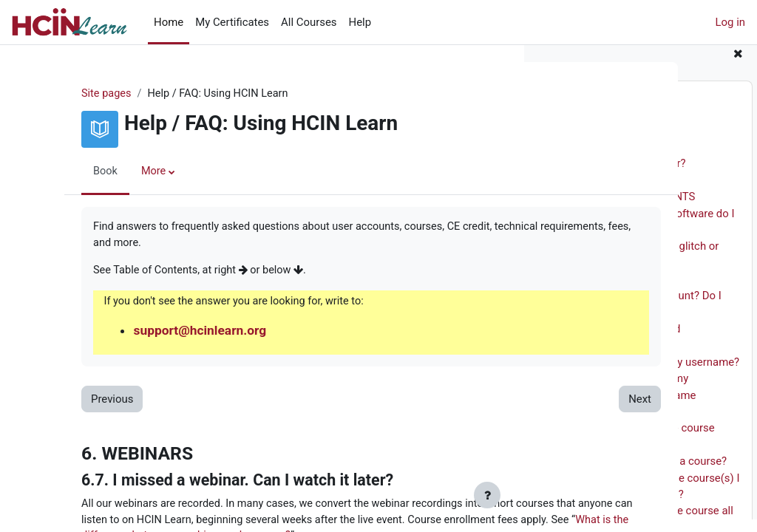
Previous (83, 402)
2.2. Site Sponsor (612, 193)
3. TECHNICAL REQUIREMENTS (618, 209)
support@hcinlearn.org (173, 333)
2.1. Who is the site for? (628, 177)
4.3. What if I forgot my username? (655, 375)
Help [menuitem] (360, 22)
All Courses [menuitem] (309, 22)
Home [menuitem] (169, 22)
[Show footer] (487, 495)
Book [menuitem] (77, 172)
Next (474, 402)
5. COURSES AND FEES (598, 424)
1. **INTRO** (573, 143)
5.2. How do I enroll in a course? (649, 474)
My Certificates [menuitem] (232, 22)
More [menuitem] (126, 172)
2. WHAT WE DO (581, 160)
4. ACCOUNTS (576, 292)
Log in (730, 22)
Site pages (78, 94)
